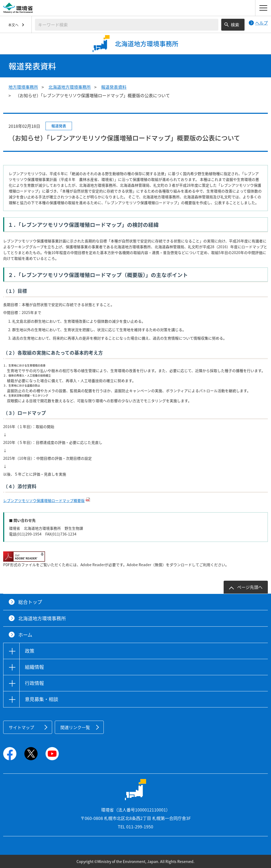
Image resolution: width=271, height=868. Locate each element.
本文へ (13, 25)
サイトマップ (21, 727)
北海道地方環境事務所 (70, 87)
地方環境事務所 (23, 87)
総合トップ (30, 602)
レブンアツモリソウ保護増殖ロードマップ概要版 (44, 500)
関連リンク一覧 (75, 727)
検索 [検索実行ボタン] (235, 25)
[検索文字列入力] (127, 25)
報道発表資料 (114, 87)
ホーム (25, 635)
